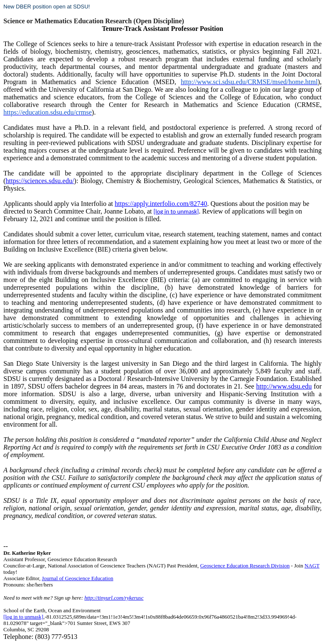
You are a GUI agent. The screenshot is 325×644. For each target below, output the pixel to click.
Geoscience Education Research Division (245, 566)
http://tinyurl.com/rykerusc (114, 598)
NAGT (312, 566)
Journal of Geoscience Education (78, 578)
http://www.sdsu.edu (284, 386)
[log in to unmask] (176, 211)
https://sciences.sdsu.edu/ (40, 181)
